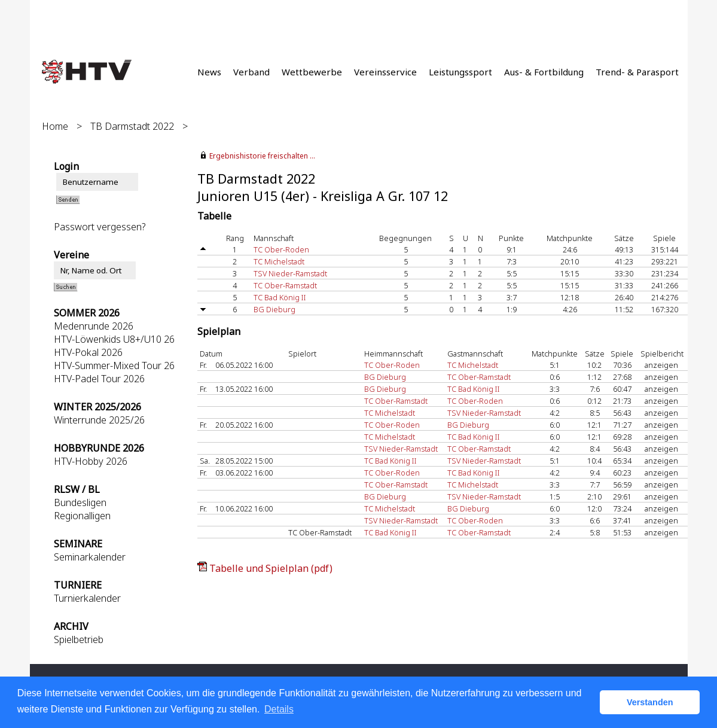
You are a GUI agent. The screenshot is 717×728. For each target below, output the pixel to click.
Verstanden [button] (650, 702)
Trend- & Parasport (637, 72)
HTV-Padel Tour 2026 (99, 379)
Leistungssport (460, 72)
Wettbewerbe (312, 72)
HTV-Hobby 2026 (91, 461)
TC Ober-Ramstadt (285, 285)
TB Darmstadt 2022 (132, 126)
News (209, 72)
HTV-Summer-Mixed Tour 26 (114, 365)
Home (55, 126)
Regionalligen (82, 516)
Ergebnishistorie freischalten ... (262, 156)
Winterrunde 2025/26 (99, 420)
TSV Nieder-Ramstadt (290, 273)
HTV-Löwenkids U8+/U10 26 (114, 339)
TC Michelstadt (279, 261)
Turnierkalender (87, 598)
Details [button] (279, 709)
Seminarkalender (90, 557)
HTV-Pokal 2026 (88, 352)
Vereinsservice (385, 72)
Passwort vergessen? (100, 227)
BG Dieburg (274, 309)
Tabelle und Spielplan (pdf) (271, 568)
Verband (251, 72)
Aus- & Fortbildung (544, 72)
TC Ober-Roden (281, 249)
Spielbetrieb (79, 639)
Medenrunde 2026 (94, 326)
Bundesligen (80, 502)
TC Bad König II (280, 297)
